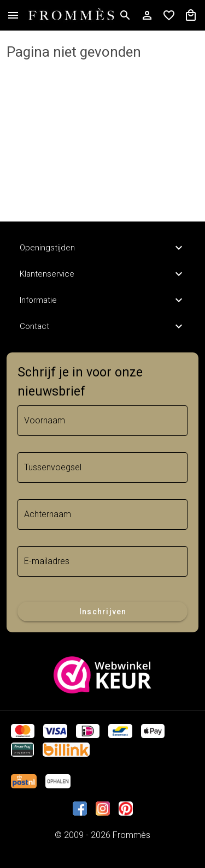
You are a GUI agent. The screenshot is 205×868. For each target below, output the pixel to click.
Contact (102, 326)
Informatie (102, 300)
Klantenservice (102, 274)
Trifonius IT (103, 848)
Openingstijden (102, 248)
